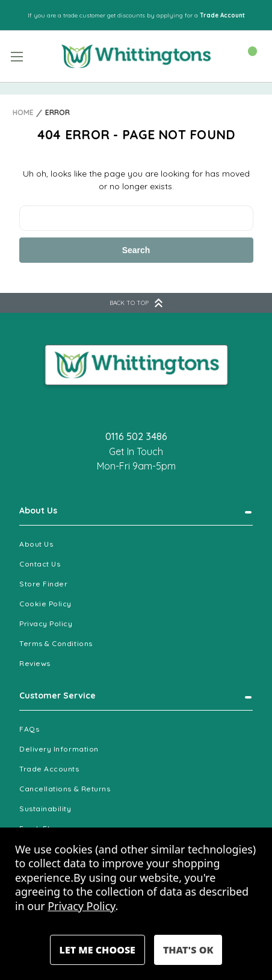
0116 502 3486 (136, 436)
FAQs (29, 729)
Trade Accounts (49, 769)
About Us (38, 510)
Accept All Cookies (188, 950)
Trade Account (222, 15)
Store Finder (43, 584)
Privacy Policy (46, 623)
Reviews (35, 663)
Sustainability (45, 809)
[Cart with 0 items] (246, 55)
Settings (97, 950)
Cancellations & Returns (65, 789)
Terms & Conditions (56, 643)
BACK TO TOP (136, 303)
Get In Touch (136, 451)
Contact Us (40, 564)
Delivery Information (59, 749)
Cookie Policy (45, 604)
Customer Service (57, 696)
